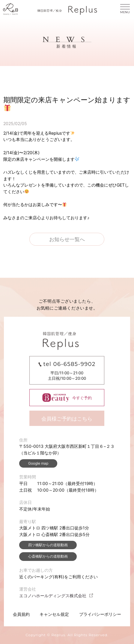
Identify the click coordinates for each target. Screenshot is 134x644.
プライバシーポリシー (100, 614)
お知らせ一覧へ (67, 239)
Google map (38, 463)
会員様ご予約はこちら (67, 419)
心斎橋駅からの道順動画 (48, 556)
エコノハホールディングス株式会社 (56, 596)
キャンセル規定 (54, 614)
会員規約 (21, 614)
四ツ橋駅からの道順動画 (48, 545)
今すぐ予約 (67, 398)
